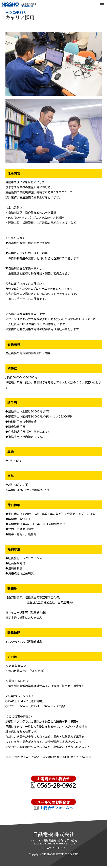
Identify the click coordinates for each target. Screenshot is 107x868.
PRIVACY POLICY (53, 848)
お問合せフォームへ (56, 808)
